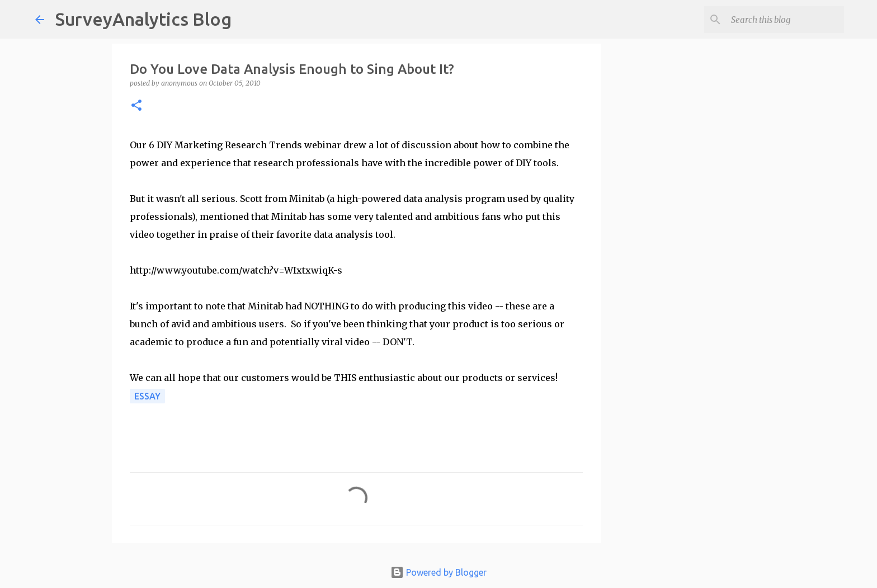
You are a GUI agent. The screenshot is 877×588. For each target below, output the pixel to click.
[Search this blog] (785, 20)
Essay (147, 396)
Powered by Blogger (438, 572)
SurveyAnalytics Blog (143, 19)
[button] (136, 106)
